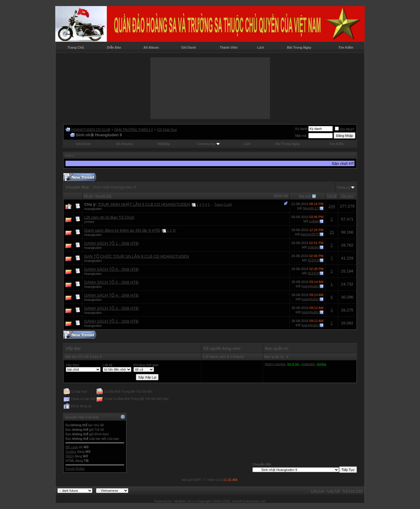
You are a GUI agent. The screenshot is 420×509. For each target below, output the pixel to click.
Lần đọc (347, 196)
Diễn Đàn (114, 47)
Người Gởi (103, 196)
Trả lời (332, 196)
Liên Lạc (318, 491)
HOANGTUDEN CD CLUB (91, 130)
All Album (151, 47)
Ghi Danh (189, 47)
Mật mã (301, 136)
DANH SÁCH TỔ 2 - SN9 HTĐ (111, 321)
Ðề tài (88, 196)
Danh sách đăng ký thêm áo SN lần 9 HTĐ (122, 230)
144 (332, 206)
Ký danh (301, 129)
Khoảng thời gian (146, 365)
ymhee (89, 222)
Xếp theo (72, 365)
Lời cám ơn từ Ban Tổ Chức (109, 217)
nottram (313, 247)
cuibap (314, 221)
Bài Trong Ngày (299, 47)
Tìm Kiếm (346, 47)
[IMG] (70, 456)
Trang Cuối (222, 205)
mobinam (308, 364)
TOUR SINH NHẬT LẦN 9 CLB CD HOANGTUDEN (144, 204)
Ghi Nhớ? (344, 129)
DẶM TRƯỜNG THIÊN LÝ (134, 130)
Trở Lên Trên (353, 491)
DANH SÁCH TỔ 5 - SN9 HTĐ (111, 282)
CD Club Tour (167, 130)
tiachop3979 (310, 234)
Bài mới (305, 196)
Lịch (261, 47)
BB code (72, 447)
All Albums (125, 144)
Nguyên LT (311, 208)
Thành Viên (229, 47)
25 (332, 232)
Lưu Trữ (333, 491)
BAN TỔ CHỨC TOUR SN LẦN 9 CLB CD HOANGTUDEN (137, 256)
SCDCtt (313, 260)
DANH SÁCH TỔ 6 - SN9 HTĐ (111, 269)
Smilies (71, 452)
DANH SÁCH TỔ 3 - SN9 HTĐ (111, 308)
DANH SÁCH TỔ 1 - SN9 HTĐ (111, 243)
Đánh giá (281, 195)
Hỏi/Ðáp (164, 144)
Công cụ (344, 187)
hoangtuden (93, 209)
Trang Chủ (76, 47)
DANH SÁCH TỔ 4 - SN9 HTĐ (111, 295)
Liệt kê (107, 365)
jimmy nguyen (275, 364)
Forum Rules (75, 469)
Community (208, 144)
